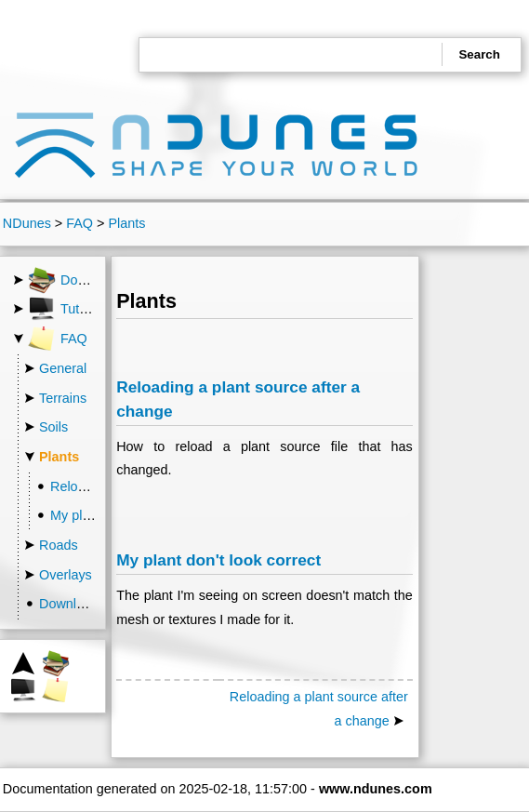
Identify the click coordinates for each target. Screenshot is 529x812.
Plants (126, 223)
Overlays (66, 575)
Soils (53, 427)
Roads (59, 545)
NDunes (27, 223)
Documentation (89, 280)
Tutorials (70, 309)
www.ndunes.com (376, 789)
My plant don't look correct (218, 560)
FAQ (79, 223)
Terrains (63, 398)
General (63, 368)
